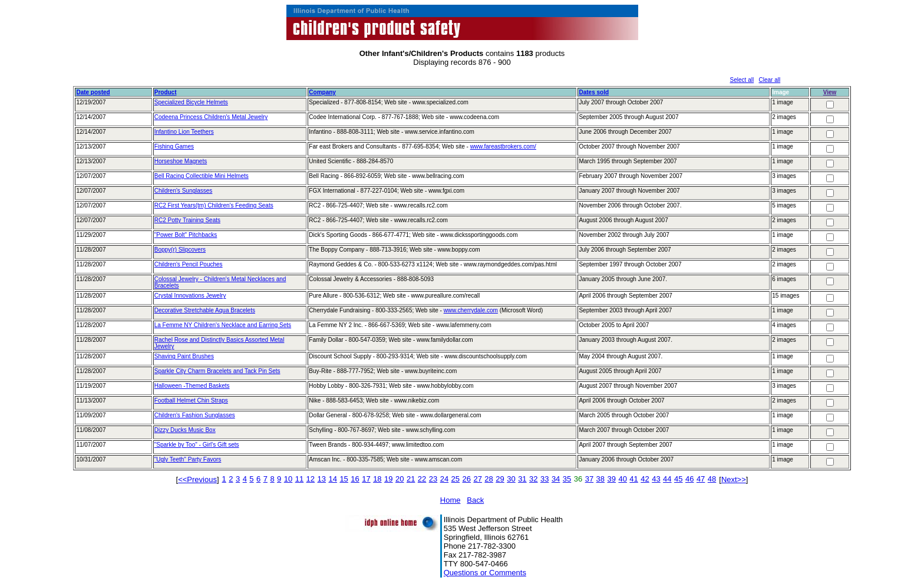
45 (678, 479)
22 (422, 479)
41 (633, 479)
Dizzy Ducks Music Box (185, 430)
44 (667, 479)
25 (456, 479)
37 (589, 479)
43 (656, 479)
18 (377, 479)
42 (645, 479)
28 (489, 479)
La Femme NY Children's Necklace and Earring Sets (223, 325)
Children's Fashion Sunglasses (195, 415)
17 (366, 479)
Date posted (93, 92)
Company (322, 92)
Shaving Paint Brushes (184, 356)
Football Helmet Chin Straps (191, 400)
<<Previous (197, 479)
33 (544, 479)
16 (355, 479)
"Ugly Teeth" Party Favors (188, 459)
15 (344, 479)
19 (388, 479)
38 (600, 479)
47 (701, 479)
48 (712, 479)
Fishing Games (174, 146)
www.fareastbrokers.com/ (503, 146)
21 (411, 479)
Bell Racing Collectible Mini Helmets (202, 176)
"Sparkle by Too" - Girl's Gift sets (197, 445)
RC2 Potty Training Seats (187, 220)
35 (567, 479)
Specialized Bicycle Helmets (191, 102)
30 (511, 479)
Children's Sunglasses (184, 191)
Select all (742, 80)
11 (299, 479)
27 (477, 479)
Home (451, 500)
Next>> (734, 479)
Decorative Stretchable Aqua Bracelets (205, 310)
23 (433, 479)
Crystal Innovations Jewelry (190, 296)
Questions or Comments (485, 573)
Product (166, 92)
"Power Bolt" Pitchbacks (186, 235)
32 (533, 479)
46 (689, 479)
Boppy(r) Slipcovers (180, 250)
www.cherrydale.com (471, 310)
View (830, 92)
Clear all (770, 80)
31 (522, 479)
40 (622, 479)
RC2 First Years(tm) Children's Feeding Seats (214, 205)
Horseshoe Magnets (181, 161)
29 (500, 479)
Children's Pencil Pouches (189, 264)
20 (400, 479)
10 (288, 479)
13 (322, 479)
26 (467, 479)
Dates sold (594, 92)
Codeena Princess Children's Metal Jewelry (211, 117)
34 (556, 479)
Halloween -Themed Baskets (192, 386)
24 (444, 479)
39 (612, 479)
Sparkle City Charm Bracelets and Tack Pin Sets (217, 371)
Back (475, 500)
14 (332, 479)
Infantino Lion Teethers (184, 132)
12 (311, 479)
